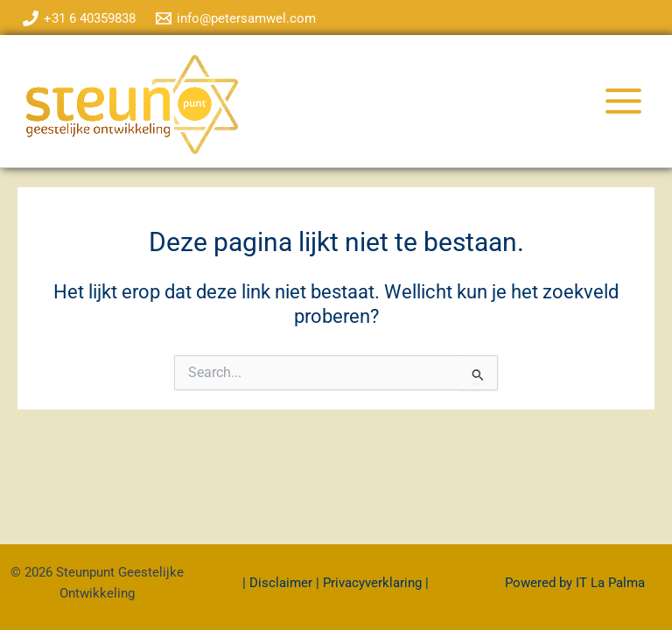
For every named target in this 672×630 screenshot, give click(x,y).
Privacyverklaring (372, 583)
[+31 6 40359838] (79, 18)
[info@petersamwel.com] (237, 18)
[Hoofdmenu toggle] (623, 101)
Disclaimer (283, 583)
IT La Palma (610, 583)
